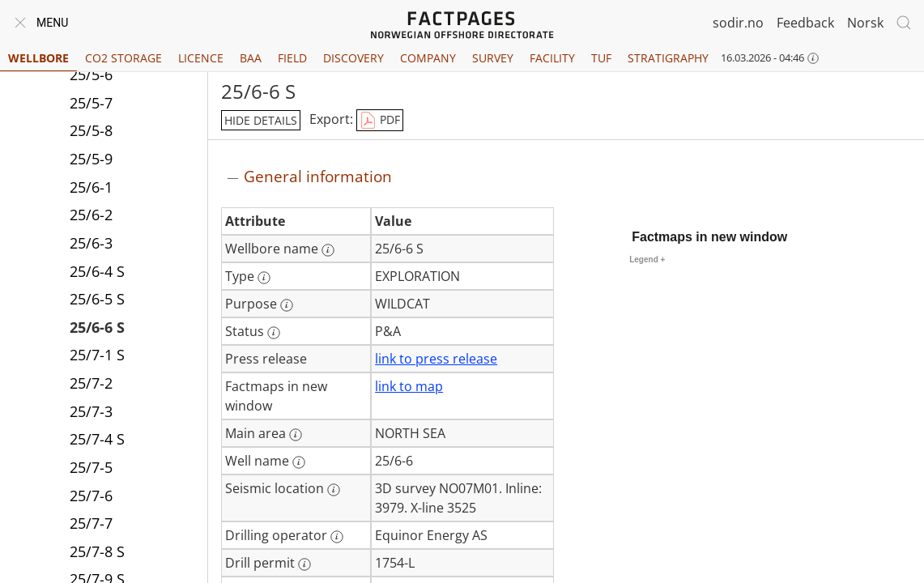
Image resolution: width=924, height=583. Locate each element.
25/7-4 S (97, 439)
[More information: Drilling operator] (337, 537)
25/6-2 (91, 215)
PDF (380, 121)
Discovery (353, 58)
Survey (493, 58)
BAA (251, 58)
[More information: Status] (274, 333)
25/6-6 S (97, 327)
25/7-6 (91, 496)
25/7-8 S (97, 551)
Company (428, 58)
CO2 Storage (123, 58)
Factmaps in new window (709, 237)
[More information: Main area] (296, 435)
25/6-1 (91, 187)
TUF (601, 58)
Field (292, 58)
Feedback (805, 23)
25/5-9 (91, 159)
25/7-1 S (97, 355)
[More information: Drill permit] (304, 564)
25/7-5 (91, 467)
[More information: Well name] (299, 462)
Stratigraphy (668, 58)
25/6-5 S (97, 299)
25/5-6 (91, 74)
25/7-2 (91, 383)
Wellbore (38, 58)
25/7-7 (91, 523)
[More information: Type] (264, 278)
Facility (552, 58)
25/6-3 (91, 243)
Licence (201, 58)
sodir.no (738, 23)
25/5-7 (91, 103)
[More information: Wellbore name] (328, 250)
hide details (261, 120)
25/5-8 (91, 130)
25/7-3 (91, 411)
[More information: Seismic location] (334, 490)
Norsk (865, 23)
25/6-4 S (97, 271)
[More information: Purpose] (287, 305)
